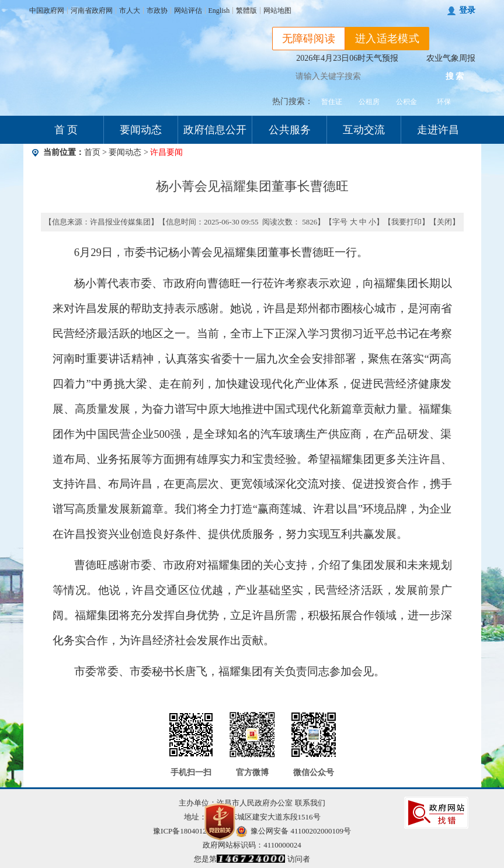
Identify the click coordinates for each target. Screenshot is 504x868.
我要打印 (406, 222)
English (219, 11)
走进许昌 (438, 130)
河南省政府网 (92, 11)
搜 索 (455, 76)
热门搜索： (293, 101)
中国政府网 (47, 11)
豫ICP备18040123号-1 (189, 831)
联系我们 (310, 803)
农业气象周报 (451, 58)
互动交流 (364, 130)
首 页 (66, 130)
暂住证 (332, 102)
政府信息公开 (215, 130)
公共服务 (290, 130)
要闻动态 (141, 130)
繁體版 (246, 11)
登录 (467, 10)
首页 (92, 152)
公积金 (406, 102)
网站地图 (277, 11)
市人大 (130, 11)
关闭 (444, 222)
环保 (444, 102)
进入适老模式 (387, 39)
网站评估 (188, 11)
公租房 (369, 102)
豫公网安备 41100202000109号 (293, 831)
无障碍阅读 (309, 39)
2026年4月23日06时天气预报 (347, 58)
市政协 (157, 11)
